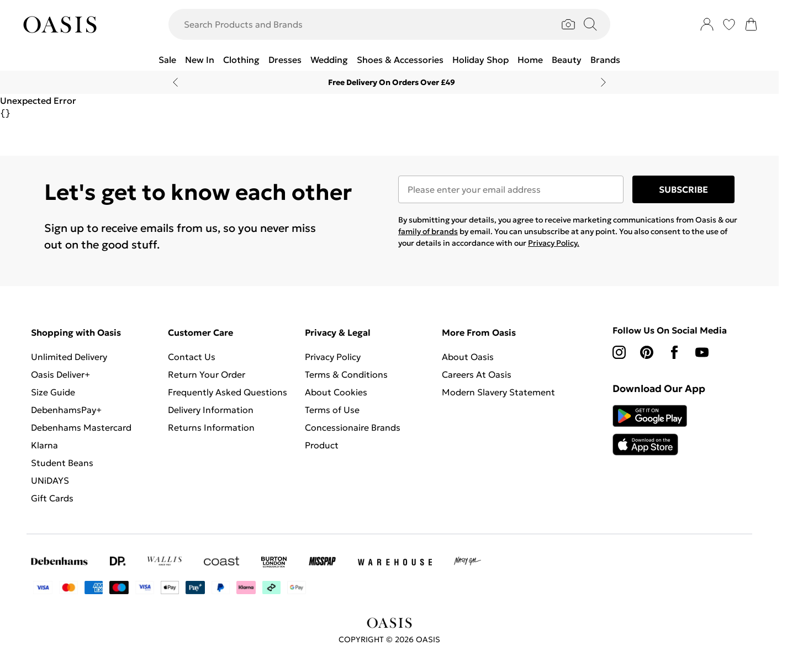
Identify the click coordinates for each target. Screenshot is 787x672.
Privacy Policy (333, 357)
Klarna (44, 445)
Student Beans (62, 463)
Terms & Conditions (346, 374)
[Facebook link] (674, 352)
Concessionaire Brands (353, 427)
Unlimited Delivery (69, 357)
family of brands (428, 231)
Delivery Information (211, 410)
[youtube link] (702, 352)
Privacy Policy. (554, 243)
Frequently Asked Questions (228, 392)
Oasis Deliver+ (60, 374)
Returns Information (211, 427)
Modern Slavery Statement (498, 392)
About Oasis (468, 357)
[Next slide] (603, 82)
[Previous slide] (175, 82)
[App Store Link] (650, 430)
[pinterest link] (647, 352)
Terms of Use (332, 410)
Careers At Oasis (477, 374)
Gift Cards (52, 498)
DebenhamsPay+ (66, 410)
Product (322, 445)
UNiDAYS (50, 480)
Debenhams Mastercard (81, 427)
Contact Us (192, 357)
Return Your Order (207, 374)
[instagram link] (619, 352)
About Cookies (336, 392)
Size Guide (53, 392)
